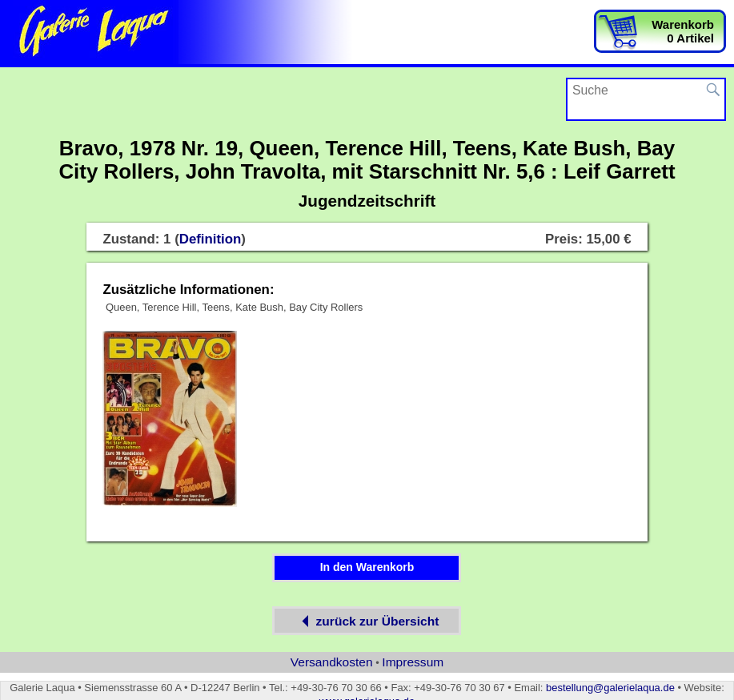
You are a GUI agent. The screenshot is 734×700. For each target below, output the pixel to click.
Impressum (413, 662)
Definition (211, 239)
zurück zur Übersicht (367, 621)
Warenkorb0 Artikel (683, 31)
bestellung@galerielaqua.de (610, 688)
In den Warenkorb (367, 567)
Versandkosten (332, 662)
